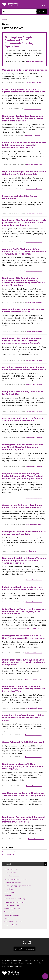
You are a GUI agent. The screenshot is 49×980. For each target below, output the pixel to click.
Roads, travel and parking (17, 905)
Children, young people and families (21, 886)
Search (42, 12)
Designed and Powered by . (14, 966)
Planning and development (18, 902)
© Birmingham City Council (12, 960)
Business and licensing (16, 882)
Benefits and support (15, 876)
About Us (28, 960)
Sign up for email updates (25, 949)
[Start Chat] (45, 976)
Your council (12, 918)
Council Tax (12, 889)
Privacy (22, 963)
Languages (31, 963)
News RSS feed (8, 855)
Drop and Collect (14, 925)
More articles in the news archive (14, 852)
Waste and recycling (15, 915)
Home (4, 19)
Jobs (39, 963)
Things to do (12, 912)
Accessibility (38, 960)
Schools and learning (15, 908)
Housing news (31, 551)
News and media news (35, 62)
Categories (8, 864)
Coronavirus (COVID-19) (16, 921)
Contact (5, 963)
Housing (11, 895)
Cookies (14, 963)
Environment (12, 892)
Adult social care (14, 873)
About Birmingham (15, 869)
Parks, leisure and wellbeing (18, 899)
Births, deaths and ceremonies (19, 879)
